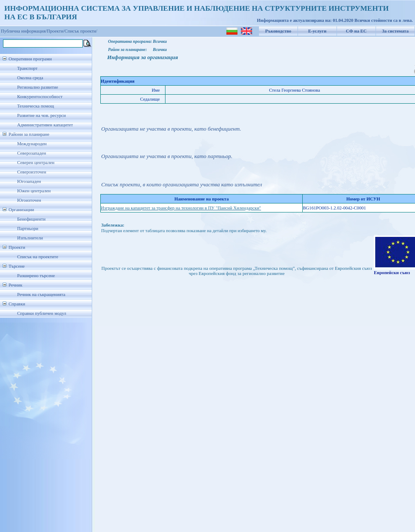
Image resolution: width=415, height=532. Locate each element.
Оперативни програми (30, 59)
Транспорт (27, 68)
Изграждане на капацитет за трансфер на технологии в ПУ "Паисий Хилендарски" (181, 208)
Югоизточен (29, 200)
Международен (32, 144)
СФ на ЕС (356, 31)
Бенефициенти (31, 219)
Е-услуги (317, 31)
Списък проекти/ (81, 31)
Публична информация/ (24, 31)
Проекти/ (56, 31)
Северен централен (36, 163)
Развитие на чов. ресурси (42, 115)
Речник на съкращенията (41, 294)
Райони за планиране (29, 134)
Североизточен (32, 172)
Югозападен (29, 181)
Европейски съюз (392, 273)
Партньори (28, 229)
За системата (395, 31)
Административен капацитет (45, 125)
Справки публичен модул (42, 313)
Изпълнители (30, 238)
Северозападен (32, 153)
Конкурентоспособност (40, 97)
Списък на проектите (38, 257)
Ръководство (278, 31)
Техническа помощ (36, 106)
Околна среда (30, 78)
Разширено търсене (36, 276)
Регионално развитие (38, 87)
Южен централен (34, 191)
